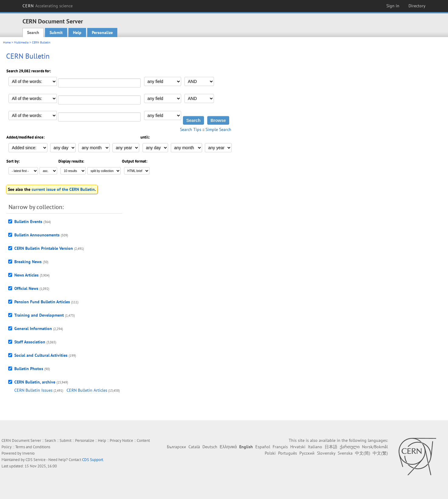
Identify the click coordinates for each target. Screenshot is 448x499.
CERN (48, 6)
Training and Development (39, 315)
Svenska (345, 453)
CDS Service (36, 460)
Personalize (102, 33)
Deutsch (210, 447)
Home (7, 42)
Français (280, 447)
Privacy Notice (121, 440)
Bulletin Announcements (37, 235)
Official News (26, 288)
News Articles (26, 275)
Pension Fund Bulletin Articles (42, 302)
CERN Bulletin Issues (33, 390)
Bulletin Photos (29, 369)
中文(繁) (380, 453)
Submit (56, 33)
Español (263, 447)
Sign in (393, 6)
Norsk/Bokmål (375, 447)
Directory (417, 6)
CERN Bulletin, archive (35, 382)
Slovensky (326, 453)
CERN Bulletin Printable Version (44, 248)
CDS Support (93, 460)
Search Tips (191, 129)
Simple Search (218, 129)
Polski (270, 453)
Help (77, 33)
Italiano (315, 447)
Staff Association (30, 342)
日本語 (331, 447)
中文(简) (363, 453)
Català (194, 447)
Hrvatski (298, 447)
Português (288, 453)
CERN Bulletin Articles (87, 390)
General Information (33, 329)
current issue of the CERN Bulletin (63, 189)
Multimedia (21, 42)
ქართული (350, 447)
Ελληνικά (228, 447)
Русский (307, 453)
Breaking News (28, 262)
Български (176, 447)
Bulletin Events (28, 222)
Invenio (28, 453)
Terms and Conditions (33, 447)
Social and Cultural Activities (41, 355)
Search (33, 33)
